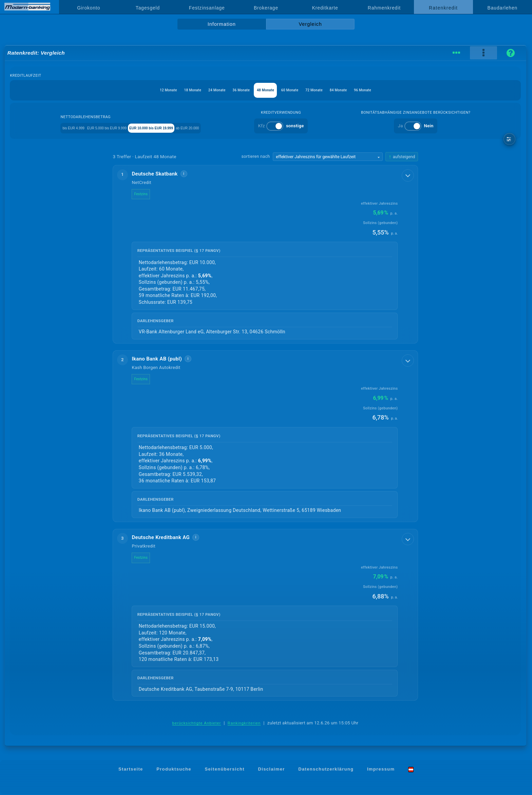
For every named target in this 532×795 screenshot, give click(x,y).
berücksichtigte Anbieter (197, 724)
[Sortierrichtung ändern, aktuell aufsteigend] (402, 157)
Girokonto (89, 8)
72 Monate (327, 90)
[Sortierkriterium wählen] (328, 157)
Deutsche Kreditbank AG (166, 538)
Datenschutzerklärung (326, 770)
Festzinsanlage (207, 8)
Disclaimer (272, 770)
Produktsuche (174, 770)
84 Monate (357, 90)
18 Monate (174, 90)
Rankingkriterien (244, 724)
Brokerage (266, 8)
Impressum (381, 770)
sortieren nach (256, 156)
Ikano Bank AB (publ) (162, 359)
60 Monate (296, 90)
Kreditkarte (325, 8)
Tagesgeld (148, 8)
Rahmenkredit (384, 8)
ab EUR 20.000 (233, 127)
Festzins (146, 194)
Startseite (131, 770)
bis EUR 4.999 (63, 127)
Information (222, 24)
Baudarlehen (503, 8)
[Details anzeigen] (408, 175)
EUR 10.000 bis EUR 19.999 (179, 127)
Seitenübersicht (224, 770)
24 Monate (204, 90)
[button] (265, 254)
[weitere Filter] (509, 139)
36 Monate (235, 90)
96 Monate (388, 90)
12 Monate (143, 90)
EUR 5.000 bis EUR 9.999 (114, 127)
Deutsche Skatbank (160, 174)
